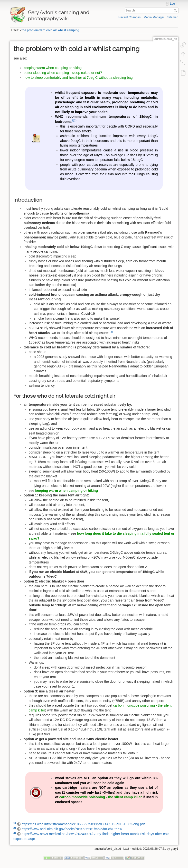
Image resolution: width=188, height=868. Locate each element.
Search (176, 10)
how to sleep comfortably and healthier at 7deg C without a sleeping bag (78, 78)
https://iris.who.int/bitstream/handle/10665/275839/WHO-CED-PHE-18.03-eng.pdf (83, 824)
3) (112, 332)
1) (73, 120)
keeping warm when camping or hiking (53, 68)
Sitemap (173, 17)
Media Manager (154, 17)
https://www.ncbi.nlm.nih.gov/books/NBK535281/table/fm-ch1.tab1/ (72, 829)
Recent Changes (129, 17)
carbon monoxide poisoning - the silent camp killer (100, 797)
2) (75, 120)
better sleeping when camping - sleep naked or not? (63, 73)
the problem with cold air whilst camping (51, 30)
